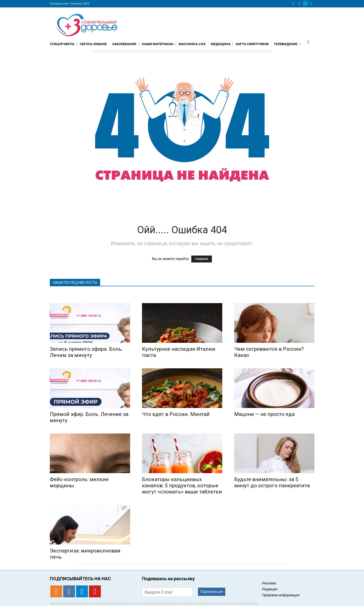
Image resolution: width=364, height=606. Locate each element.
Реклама (269, 583)
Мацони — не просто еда (264, 414)
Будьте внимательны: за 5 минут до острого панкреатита (272, 482)
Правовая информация (281, 595)
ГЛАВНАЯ (202, 259)
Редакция (270, 589)
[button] (308, 42)
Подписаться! (212, 592)
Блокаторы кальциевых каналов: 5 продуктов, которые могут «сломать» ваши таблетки (182, 486)
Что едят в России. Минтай (176, 414)
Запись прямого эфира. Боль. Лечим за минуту (86, 352)
